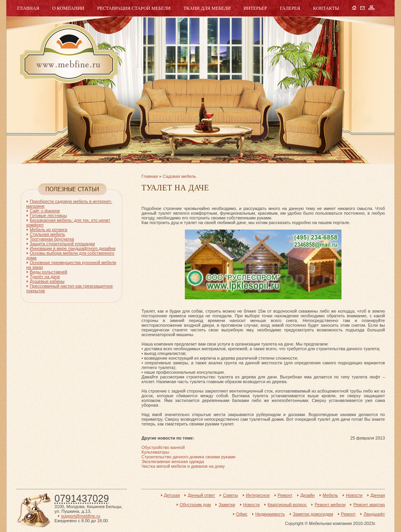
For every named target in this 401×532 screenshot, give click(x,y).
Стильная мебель (47, 234)
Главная (28, 8)
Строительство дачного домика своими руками (188, 457)
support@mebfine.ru (81, 516)
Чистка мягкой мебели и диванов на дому (183, 466)
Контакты (326, 8)
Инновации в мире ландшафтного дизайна (73, 248)
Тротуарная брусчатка (52, 239)
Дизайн (308, 495)
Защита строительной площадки (62, 244)
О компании (68, 8)
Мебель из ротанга (49, 230)
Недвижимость (270, 514)
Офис (242, 514)
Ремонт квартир (369, 505)
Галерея (290, 8)
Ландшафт (374, 514)
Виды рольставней (49, 272)
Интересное (258, 495)
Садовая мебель (179, 176)
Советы (230, 495)
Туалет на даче (45, 277)
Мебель (68, 54)
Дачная (378, 495)
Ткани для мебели (207, 8)
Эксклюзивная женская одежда (173, 461)
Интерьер (255, 8)
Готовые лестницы (48, 215)
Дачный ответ (201, 495)
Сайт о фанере (45, 211)
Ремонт (285, 495)
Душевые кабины (47, 281)
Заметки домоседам (313, 514)
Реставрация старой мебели (134, 8)
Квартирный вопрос (287, 505)
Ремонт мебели (330, 505)
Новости (354, 495)
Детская (172, 495)
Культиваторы (155, 452)
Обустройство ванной (163, 447)
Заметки (227, 505)
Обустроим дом (195, 505)
